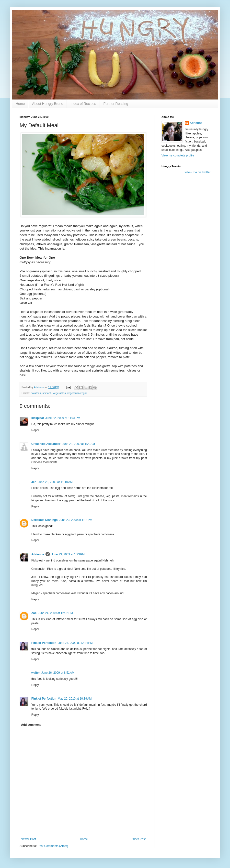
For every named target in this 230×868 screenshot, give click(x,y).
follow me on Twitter (197, 172)
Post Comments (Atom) (53, 846)
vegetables (59, 393)
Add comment (31, 725)
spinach (47, 393)
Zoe (34, 613)
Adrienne (38, 554)
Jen (34, 482)
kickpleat (38, 418)
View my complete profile (178, 155)
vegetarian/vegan (77, 393)
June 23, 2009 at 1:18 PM (76, 520)
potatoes (36, 393)
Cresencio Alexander (46, 444)
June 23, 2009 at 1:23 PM (68, 554)
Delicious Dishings (44, 520)
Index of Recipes (83, 104)
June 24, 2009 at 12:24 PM (75, 643)
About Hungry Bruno (48, 104)
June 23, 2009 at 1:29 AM (78, 444)
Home (20, 104)
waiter (36, 673)
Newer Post (28, 839)
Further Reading (116, 104)
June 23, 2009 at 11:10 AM (55, 482)
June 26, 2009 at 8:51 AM (58, 673)
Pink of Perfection (44, 643)
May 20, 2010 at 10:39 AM (75, 699)
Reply (35, 430)
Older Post (139, 839)
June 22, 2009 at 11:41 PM (63, 418)
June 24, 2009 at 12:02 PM (55, 613)
